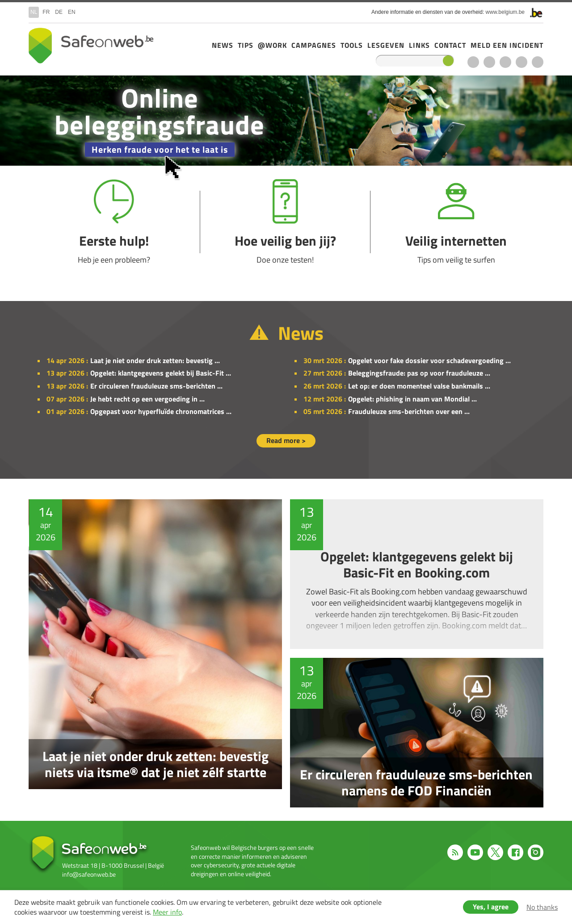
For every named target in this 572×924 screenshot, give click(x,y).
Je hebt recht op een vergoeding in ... (147, 399)
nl (34, 12)
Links (419, 45)
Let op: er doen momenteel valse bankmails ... (419, 386)
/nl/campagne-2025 (286, 121)
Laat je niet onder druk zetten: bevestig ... (155, 360)
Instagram (538, 62)
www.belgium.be (505, 12)
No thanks (542, 907)
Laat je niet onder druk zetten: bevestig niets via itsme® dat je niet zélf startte (153, 653)
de (59, 12)
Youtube (489, 62)
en (72, 12)
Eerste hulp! (114, 222)
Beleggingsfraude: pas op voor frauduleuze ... (419, 373)
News (223, 45)
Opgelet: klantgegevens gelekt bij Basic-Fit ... (161, 373)
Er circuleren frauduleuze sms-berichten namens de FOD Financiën (419, 733)
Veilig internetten (456, 222)
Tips (246, 45)
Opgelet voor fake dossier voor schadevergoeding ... (429, 360)
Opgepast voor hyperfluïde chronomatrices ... (161, 411)
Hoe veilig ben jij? (285, 222)
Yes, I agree (491, 907)
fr (46, 12)
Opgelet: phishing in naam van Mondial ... (412, 399)
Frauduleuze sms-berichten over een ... (409, 411)
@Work (272, 45)
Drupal (91, 46)
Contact (450, 45)
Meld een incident (507, 45)
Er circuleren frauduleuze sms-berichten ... (156, 386)
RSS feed (473, 62)
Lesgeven (386, 45)
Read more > (286, 440)
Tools (352, 45)
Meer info (167, 912)
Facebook (522, 62)
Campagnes (314, 45)
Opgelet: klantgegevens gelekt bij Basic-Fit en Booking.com (419, 574)
